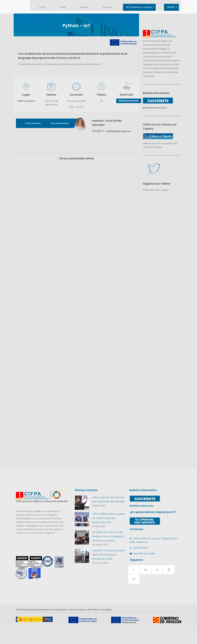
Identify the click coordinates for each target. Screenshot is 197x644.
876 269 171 (98, 131)
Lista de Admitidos (60, 123)
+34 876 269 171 (141, 564)
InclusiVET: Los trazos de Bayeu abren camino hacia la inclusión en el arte (109, 571)
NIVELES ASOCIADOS (129, 101)
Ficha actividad (33, 123)
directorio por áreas (144, 569)
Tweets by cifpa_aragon (156, 190)
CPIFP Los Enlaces (26, 101)
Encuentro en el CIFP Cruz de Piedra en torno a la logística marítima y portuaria (108, 552)
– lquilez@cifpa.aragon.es (117, 131)
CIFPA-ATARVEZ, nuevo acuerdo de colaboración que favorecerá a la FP (109, 534)
